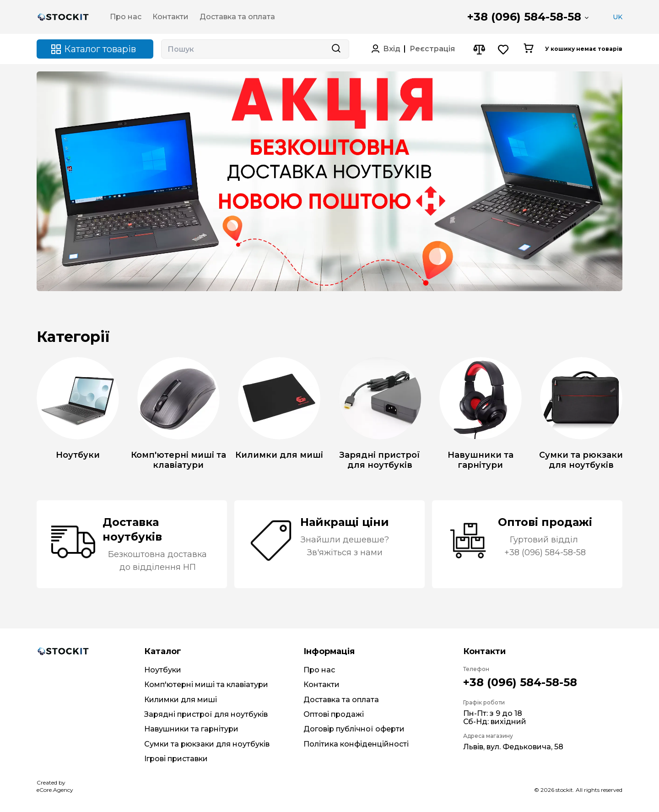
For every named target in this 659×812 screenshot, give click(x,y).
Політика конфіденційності (356, 744)
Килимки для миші (181, 700)
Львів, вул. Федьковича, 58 (513, 747)
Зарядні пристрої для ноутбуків (206, 714)
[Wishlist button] (504, 49)
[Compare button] (479, 49)
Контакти (321, 685)
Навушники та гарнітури (191, 729)
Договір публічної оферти (354, 729)
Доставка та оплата (341, 700)
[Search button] (336, 49)
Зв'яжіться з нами (345, 552)
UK (618, 17)
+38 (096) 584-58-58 (524, 17)
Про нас (319, 670)
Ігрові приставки (176, 759)
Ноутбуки (163, 670)
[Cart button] (528, 49)
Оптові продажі (334, 714)
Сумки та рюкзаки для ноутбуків (207, 744)
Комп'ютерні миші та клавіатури (206, 685)
